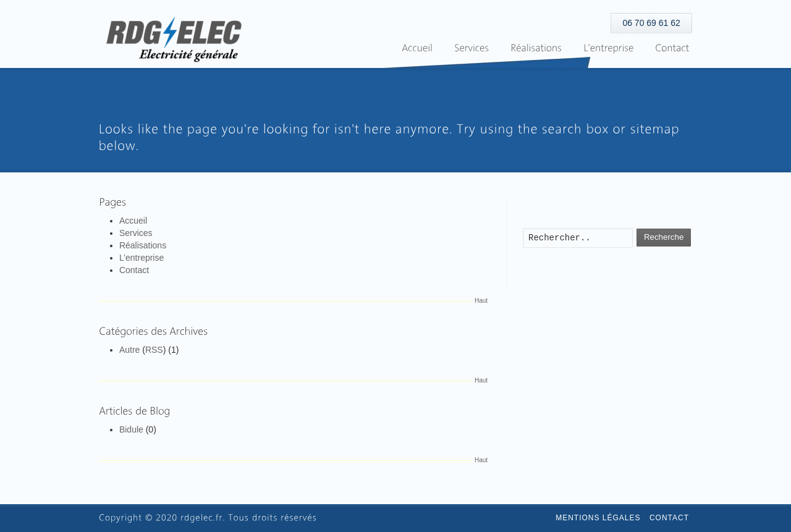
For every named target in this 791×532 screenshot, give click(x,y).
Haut (481, 301)
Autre (129, 350)
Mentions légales (598, 518)
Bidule (131, 429)
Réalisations (143, 245)
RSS (154, 350)
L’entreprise (142, 258)
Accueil (133, 221)
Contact (134, 270)
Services (136, 233)
